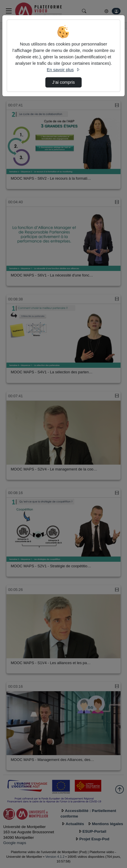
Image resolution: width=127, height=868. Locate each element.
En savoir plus (63, 70)
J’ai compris (63, 82)
